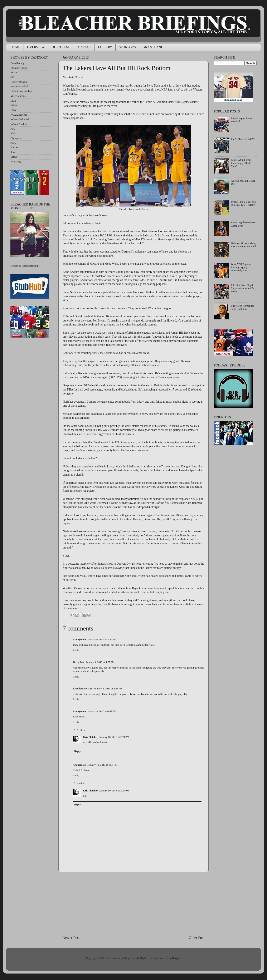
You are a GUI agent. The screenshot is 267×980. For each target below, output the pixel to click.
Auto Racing (17, 63)
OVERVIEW (36, 47)
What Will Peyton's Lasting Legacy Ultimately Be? (241, 267)
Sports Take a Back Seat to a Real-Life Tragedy (244, 203)
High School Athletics (22, 91)
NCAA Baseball (19, 115)
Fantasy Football (19, 87)
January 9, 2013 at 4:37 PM (100, 662)
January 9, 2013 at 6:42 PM (102, 711)
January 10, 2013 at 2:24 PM (114, 737)
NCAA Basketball (20, 119)
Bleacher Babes (19, 68)
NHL (13, 133)
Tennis (14, 157)
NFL (13, 129)
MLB (13, 101)
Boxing (14, 73)
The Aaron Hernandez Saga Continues (242, 307)
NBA (13, 110)
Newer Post (71, 938)
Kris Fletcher (91, 737)
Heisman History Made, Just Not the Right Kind (244, 245)
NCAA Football (19, 124)
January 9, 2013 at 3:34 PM (102, 639)
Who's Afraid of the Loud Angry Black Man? (241, 163)
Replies (81, 730)
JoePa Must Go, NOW (243, 139)
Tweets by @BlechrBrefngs (25, 266)
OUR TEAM (60, 47)
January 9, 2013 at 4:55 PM (108, 689)
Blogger (176, 958)
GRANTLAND (153, 47)
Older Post (197, 938)
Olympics (16, 138)
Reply (76, 650)
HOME (15, 47)
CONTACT (83, 47)
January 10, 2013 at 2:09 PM (102, 765)
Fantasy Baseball (19, 82)
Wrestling (16, 162)
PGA (13, 143)
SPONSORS (127, 47)
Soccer (14, 152)
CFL (13, 77)
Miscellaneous (18, 96)
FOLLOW (105, 47)
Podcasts (15, 147)
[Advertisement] (133, 903)
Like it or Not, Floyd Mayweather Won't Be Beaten (243, 288)
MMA (14, 105)
